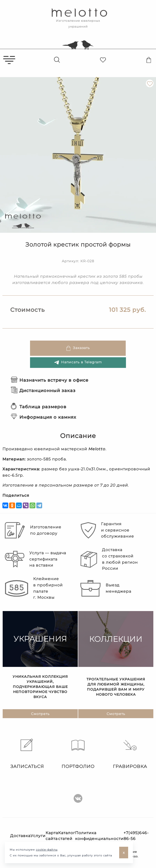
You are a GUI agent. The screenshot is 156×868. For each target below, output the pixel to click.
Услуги (38, 836)
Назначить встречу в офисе (50, 380)
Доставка (20, 836)
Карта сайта (52, 836)
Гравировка (130, 754)
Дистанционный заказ (43, 391)
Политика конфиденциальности (99, 836)
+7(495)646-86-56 (136, 836)
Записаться (26, 754)
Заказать (78, 348)
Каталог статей (67, 836)
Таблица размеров (39, 407)
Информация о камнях (44, 417)
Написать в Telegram (78, 362)
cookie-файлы (47, 850)
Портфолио (78, 754)
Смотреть (40, 714)
